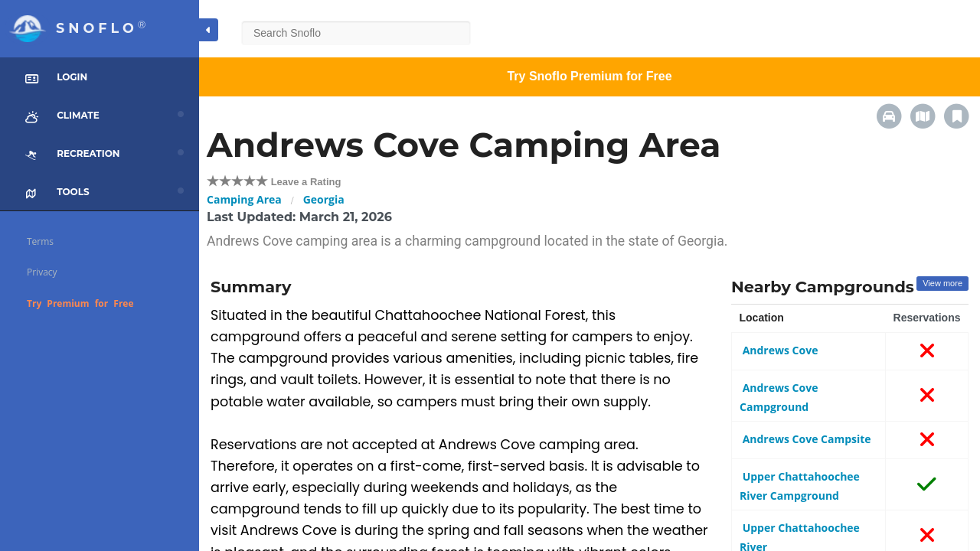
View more (942, 283)
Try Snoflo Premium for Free (589, 76)
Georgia (324, 199)
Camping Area (244, 199)
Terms (40, 241)
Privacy (42, 272)
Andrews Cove (779, 350)
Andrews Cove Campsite (805, 439)
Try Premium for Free (80, 303)
